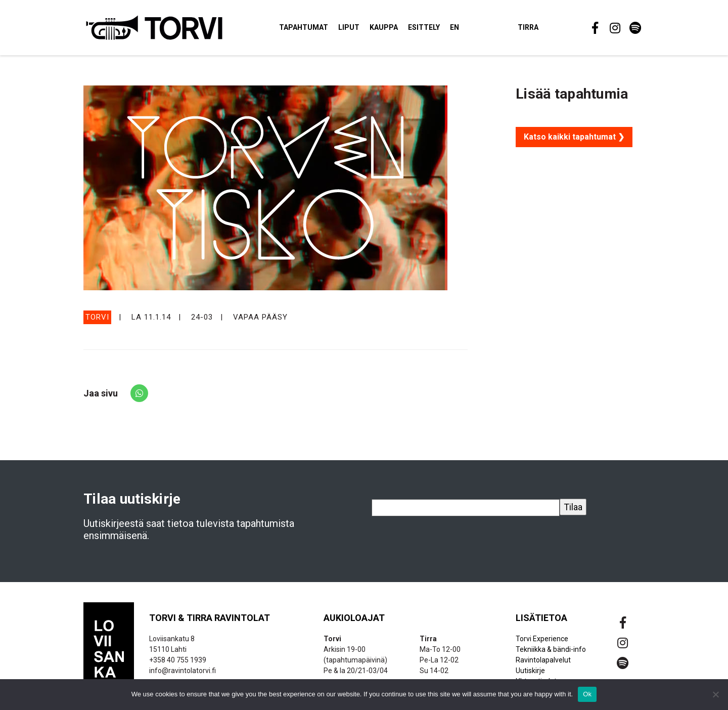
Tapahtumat (304, 27)
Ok (587, 694)
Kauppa (384, 27)
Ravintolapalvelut (543, 660)
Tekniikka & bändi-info (551, 649)
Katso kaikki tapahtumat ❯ (574, 137)
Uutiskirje (530, 671)
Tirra (528, 27)
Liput (349, 27)
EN (454, 27)
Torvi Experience (542, 639)
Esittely (424, 27)
